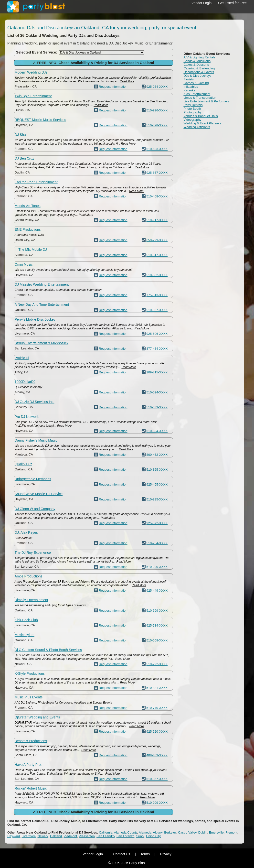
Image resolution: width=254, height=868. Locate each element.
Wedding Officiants (197, 127)
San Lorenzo (126, 836)
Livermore (29, 836)
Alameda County (126, 832)
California (106, 832)
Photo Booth (192, 109)
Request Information (113, 87)
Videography (192, 120)
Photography (192, 112)
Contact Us (122, 854)
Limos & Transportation (200, 98)
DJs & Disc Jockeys (197, 76)
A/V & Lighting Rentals (199, 57)
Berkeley (170, 832)
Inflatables (191, 87)
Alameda (145, 832)
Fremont (231, 832)
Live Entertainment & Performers (206, 101)
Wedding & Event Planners (202, 123)
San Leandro (106, 836)
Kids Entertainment (197, 94)
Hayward (14, 836)
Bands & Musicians (197, 61)
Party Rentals (193, 105)
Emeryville (216, 832)
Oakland (56, 836)
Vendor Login (202, 3)
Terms (145, 854)
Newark (43, 836)
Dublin (203, 832)
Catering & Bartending (199, 68)
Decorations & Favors (199, 72)
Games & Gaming (196, 83)
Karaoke (189, 90)
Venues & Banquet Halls (201, 116)
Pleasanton (87, 836)
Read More (127, 81)
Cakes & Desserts (196, 65)
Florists (189, 79)
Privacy (166, 854)
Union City (153, 836)
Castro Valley (187, 832)
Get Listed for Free (232, 3)
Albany (158, 832)
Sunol (140, 836)
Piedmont (70, 836)
